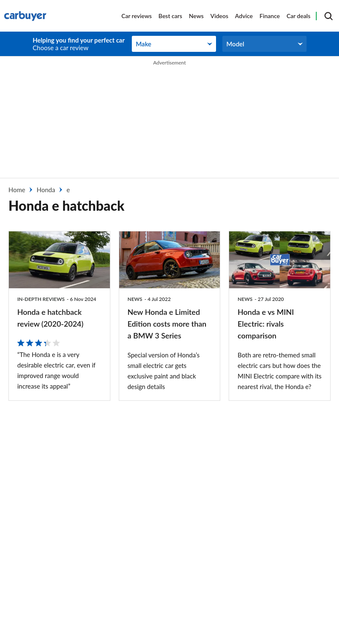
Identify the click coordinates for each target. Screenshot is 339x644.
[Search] (328, 16)
